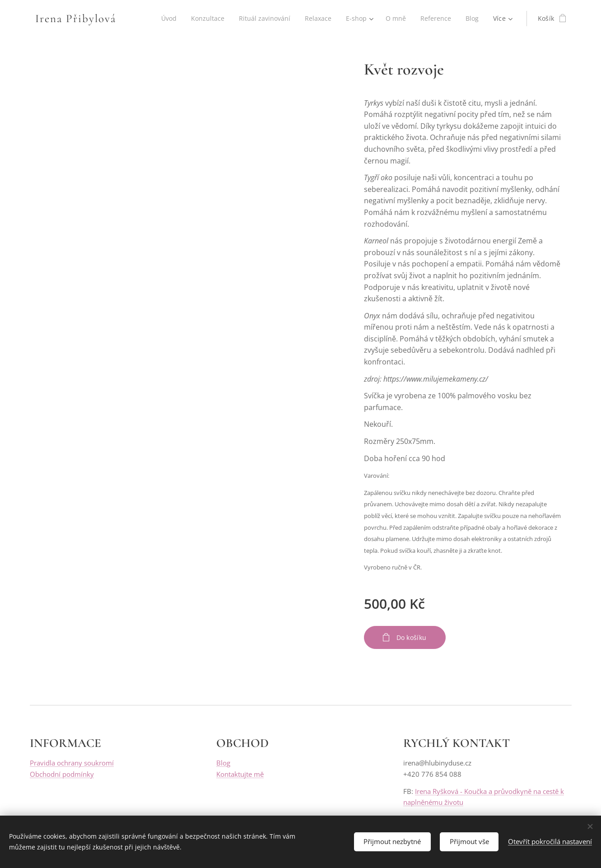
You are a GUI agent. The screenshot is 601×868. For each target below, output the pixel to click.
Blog (223, 763)
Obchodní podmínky (62, 774)
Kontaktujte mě (240, 774)
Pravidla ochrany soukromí (72, 763)
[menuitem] (163, 19)
